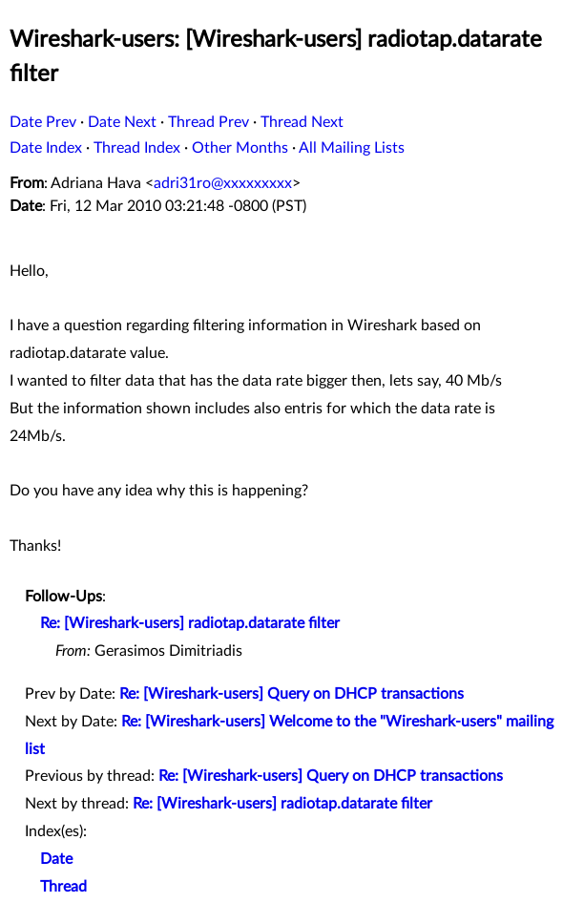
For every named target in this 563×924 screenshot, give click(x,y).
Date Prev (43, 122)
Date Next (122, 122)
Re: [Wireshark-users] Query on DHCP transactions (292, 694)
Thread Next (302, 122)
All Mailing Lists (352, 148)
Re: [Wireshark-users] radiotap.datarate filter (190, 623)
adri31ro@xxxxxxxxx (223, 183)
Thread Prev (209, 122)
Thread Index (137, 148)
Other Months (240, 148)
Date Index (46, 148)
